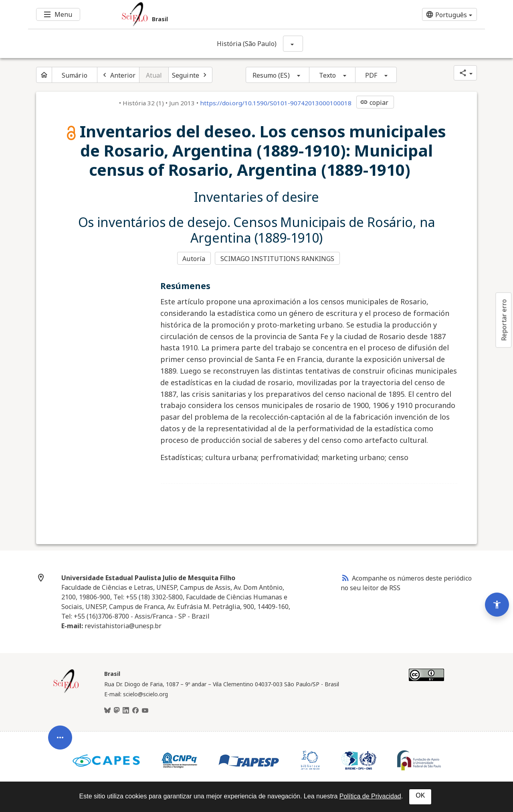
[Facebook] (135, 711)
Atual (154, 75)
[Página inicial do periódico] (44, 75)
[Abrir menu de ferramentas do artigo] (60, 742)
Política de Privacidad (370, 796)
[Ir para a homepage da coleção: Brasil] (218, 14)
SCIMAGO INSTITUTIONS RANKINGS (278, 259)
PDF (371, 75)
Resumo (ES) (271, 75)
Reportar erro (504, 320)
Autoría (194, 259)
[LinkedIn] (126, 711)
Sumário (75, 75)
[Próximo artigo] (190, 75)
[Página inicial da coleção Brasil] (66, 692)
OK (420, 795)
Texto (328, 75)
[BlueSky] (107, 711)
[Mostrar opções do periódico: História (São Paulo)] (293, 44)
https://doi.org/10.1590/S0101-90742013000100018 (276, 103)
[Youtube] (145, 711)
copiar (374, 103)
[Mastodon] (117, 711)
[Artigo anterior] (118, 75)
